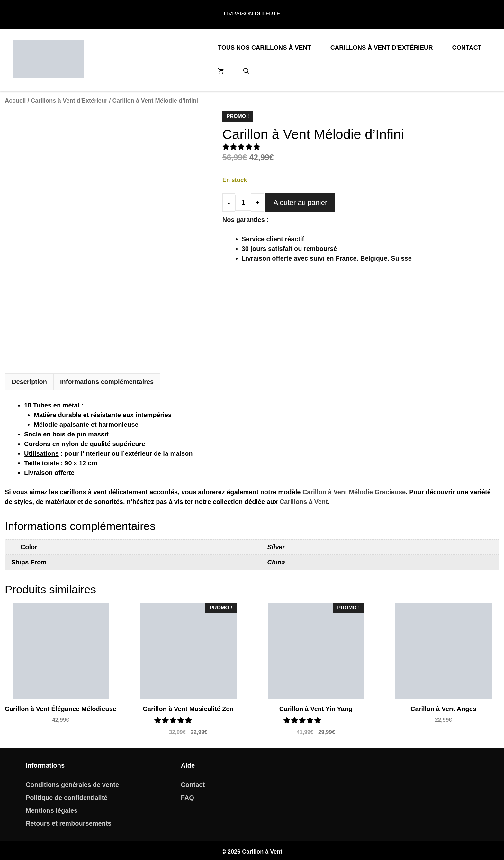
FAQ (188, 795)
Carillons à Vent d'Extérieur (69, 101)
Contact (467, 47)
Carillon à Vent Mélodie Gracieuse (354, 489)
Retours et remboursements (69, 821)
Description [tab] (29, 379)
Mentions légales (52, 808)
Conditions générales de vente (72, 782)
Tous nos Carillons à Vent (265, 47)
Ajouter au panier (301, 202)
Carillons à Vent (304, 499)
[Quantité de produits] (243, 203)
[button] (246, 71)
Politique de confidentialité (67, 795)
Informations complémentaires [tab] (107, 379)
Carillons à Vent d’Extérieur (382, 47)
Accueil (15, 101)
